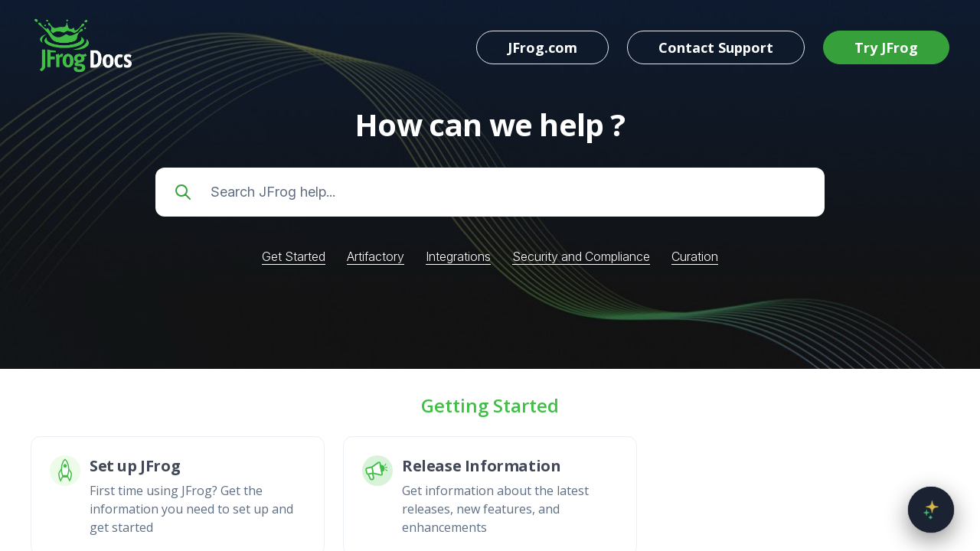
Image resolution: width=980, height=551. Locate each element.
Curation (695, 256)
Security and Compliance (581, 256)
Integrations (458, 256)
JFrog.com (542, 47)
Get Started (294, 256)
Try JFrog (886, 47)
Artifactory (376, 256)
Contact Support (716, 47)
